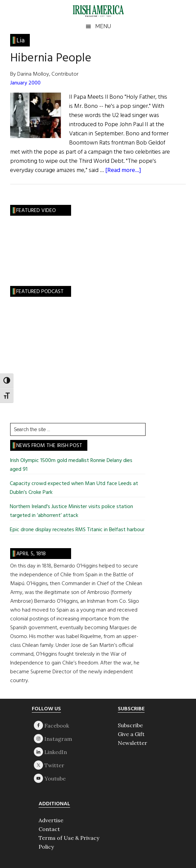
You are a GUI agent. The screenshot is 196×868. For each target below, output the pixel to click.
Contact (49, 829)
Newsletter (133, 743)
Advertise (51, 820)
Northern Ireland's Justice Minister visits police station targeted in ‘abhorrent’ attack (71, 511)
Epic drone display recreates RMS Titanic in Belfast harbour (77, 530)
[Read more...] (123, 170)
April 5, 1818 (31, 554)
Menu (103, 26)
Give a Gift (131, 734)
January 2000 (25, 83)
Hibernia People (51, 58)
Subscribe (130, 725)
